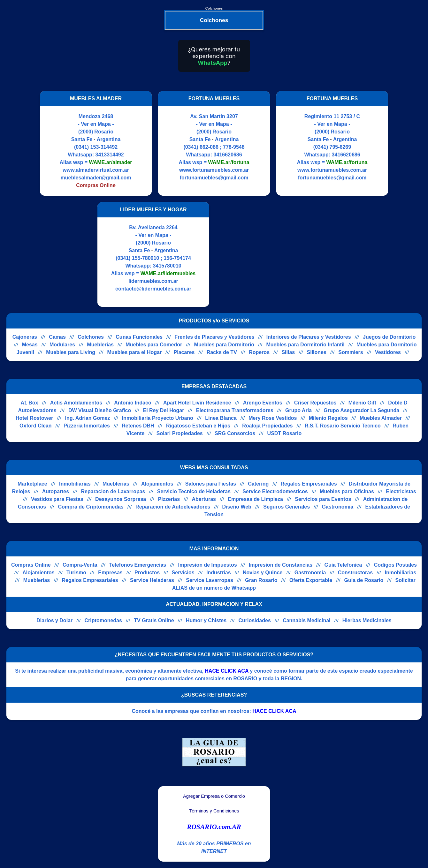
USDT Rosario (285, 433)
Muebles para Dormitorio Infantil (305, 345)
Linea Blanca (221, 418)
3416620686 (228, 155)
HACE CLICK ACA (227, 671)
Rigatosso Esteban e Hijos (198, 426)
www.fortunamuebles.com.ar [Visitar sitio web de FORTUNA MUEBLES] (214, 170)
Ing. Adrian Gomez (88, 418)
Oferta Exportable (311, 580)
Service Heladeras (152, 580)
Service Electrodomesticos (275, 491)
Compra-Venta (80, 565)
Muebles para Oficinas (347, 491)
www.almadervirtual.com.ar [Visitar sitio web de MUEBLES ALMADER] (96, 170)
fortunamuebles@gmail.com (214, 178)
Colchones (91, 337)
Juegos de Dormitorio (389, 337)
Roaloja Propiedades (267, 426)
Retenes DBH (138, 426)
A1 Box (29, 403)
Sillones (317, 352)
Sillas (288, 352)
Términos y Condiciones (214, 811)
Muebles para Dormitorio (224, 345)
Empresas (110, 573)
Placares (184, 352)
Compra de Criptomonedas (91, 507)
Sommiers (351, 352)
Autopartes (56, 491)
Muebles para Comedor (154, 345)
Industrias (218, 573)
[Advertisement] (269, 254)
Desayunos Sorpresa (121, 499)
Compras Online (31, 565)
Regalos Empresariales (309, 484)
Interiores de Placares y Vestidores (309, 337)
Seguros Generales (287, 507)
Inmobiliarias (75, 484)
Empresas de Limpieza (255, 499)
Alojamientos (157, 484)
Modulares (62, 345)
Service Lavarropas (210, 580)
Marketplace (32, 484)
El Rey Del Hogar (164, 410)
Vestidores (388, 352)
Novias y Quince (263, 573)
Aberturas (204, 499)
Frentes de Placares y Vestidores (214, 337)
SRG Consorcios (235, 433)
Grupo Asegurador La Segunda (361, 410)
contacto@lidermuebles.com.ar (153, 289)
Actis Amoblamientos (76, 403)
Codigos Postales (395, 565)
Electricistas (401, 491)
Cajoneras (25, 337)
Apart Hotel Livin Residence (197, 403)
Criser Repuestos (315, 403)
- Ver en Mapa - (96, 124)
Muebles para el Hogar (134, 352)
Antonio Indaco (133, 403)
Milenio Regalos (328, 418)
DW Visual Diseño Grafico (100, 410)
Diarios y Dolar (54, 620)
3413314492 (110, 155)
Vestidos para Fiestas (57, 499)
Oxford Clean (35, 426)
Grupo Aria (298, 410)
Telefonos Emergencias (138, 565)
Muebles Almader (381, 418)
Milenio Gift (362, 403)
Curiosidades (254, 620)
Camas (57, 337)
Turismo (76, 573)
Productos (147, 573)
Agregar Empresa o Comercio (214, 796)
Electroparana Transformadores (235, 410)
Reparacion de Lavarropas (113, 491)
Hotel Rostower (34, 418)
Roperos (259, 352)
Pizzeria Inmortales (87, 426)
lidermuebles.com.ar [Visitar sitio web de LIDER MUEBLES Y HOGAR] (153, 281)
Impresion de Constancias (281, 565)
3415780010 (167, 266)
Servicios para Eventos (323, 499)
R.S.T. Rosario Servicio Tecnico (343, 426)
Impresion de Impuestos (208, 565)
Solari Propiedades (180, 433)
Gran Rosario (261, 580)
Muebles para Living (71, 352)
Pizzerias (169, 499)
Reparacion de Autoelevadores (173, 507)
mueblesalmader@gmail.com (96, 178)
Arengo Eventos (263, 403)
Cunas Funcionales (139, 337)
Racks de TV (222, 352)
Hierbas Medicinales (367, 620)
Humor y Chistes (206, 620)
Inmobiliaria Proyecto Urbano (158, 418)
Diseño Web (237, 507)
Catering (258, 484)
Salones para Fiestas (211, 484)
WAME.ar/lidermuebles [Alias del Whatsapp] (168, 273)
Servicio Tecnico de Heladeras (194, 491)
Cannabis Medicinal (306, 620)
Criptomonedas (103, 620)
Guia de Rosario (364, 580)
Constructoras (355, 573)
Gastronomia (337, 507)
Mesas (30, 345)
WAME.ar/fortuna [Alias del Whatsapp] (229, 162)
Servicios (183, 573)
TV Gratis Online (154, 620)
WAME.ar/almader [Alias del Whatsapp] (110, 162)
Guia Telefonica (343, 565)
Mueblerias (100, 345)
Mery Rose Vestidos (273, 418)
